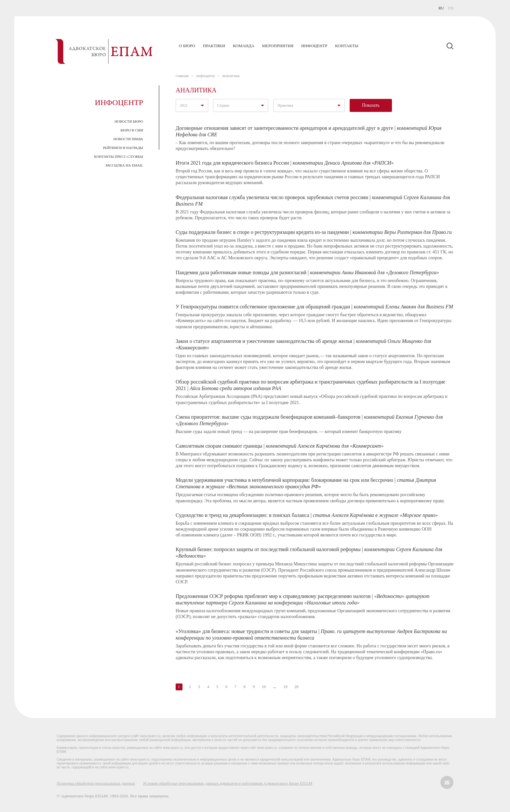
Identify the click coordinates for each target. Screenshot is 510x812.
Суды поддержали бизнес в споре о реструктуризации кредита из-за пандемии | (314, 232)
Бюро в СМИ (132, 130)
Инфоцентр (314, 46)
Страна (223, 105)
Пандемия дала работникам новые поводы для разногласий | (307, 272)
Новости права (128, 139)
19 (286, 687)
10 (264, 687)
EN (451, 8)
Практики (214, 46)
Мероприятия (278, 46)
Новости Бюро (129, 121)
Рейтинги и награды (123, 148)
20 (297, 687)
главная (182, 76)
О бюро (187, 46)
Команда (244, 46)
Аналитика (231, 76)
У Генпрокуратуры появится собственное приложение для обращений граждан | (314, 307)
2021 (184, 105)
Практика (285, 105)
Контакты (347, 46)
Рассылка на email (124, 165)
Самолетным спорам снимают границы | (280, 446)
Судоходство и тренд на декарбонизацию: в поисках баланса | (307, 515)
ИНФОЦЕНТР (205, 76)
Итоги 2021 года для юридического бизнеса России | (285, 163)
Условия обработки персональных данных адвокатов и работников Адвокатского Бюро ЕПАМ (228, 783)
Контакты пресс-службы (119, 156)
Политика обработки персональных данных (96, 783)
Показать (371, 105)
